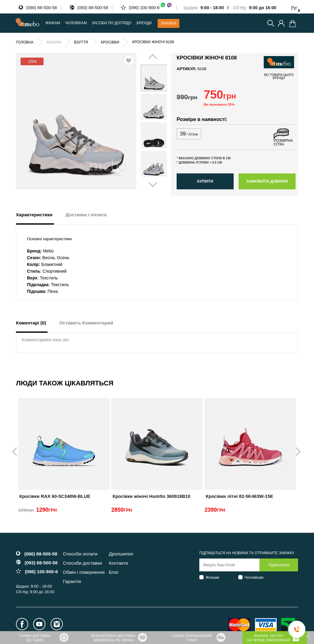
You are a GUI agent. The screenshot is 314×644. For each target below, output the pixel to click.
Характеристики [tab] (34, 215)
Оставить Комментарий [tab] (86, 323)
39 (189, 134)
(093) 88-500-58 (93, 8)
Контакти (118, 563)
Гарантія (72, 581)
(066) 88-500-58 (41, 8)
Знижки (168, 23)
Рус (294, 8)
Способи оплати (80, 554)
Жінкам (212, 577)
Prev (149, 121)
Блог (114, 572)
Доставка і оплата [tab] (86, 215)
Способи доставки (82, 563)
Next (159, 121)
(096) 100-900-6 (151, 8)
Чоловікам (254, 577)
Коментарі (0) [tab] (31, 323)
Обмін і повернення (84, 572)
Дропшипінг (121, 554)
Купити (205, 181)
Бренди (144, 23)
